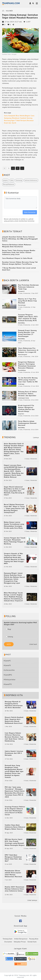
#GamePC (7, 661)
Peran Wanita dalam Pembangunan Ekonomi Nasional (27, 423)
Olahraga (21, 384)
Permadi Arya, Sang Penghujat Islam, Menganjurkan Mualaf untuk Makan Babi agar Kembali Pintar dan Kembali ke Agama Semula (14, 771)
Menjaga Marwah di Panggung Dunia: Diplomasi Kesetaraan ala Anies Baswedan (14, 705)
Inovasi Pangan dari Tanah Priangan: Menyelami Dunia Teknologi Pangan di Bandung (15, 541)
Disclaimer (8, 942)
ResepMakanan (9, 184)
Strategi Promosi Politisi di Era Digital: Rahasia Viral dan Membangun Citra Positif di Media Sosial (15, 811)
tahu (12, 180)
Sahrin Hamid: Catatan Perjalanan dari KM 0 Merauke (14, 753)
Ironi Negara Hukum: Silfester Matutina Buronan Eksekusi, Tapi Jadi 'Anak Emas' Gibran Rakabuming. (14, 737)
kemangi (19, 180)
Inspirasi (21, 414)
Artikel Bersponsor (21, 939)
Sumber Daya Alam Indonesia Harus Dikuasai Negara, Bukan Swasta (15, 827)
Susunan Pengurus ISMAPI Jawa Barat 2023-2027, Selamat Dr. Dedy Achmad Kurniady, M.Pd (28, 318)
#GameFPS (8, 684)
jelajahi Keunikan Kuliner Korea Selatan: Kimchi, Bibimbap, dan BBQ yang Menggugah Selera (20, 239)
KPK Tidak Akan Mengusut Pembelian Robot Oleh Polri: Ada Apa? (13, 858)
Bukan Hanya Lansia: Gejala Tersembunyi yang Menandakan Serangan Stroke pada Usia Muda (14, 525)
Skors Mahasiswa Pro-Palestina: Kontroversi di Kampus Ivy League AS (28, 350)
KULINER (9, 11)
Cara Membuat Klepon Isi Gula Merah (17, 258)
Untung (9, 637)
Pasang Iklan (34, 939)
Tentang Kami (8, 939)
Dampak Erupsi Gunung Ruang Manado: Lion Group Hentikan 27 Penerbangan (27, 333)
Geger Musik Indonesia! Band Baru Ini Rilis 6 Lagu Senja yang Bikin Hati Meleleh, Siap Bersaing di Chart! (14, 491)
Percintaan (22, 305)
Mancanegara (23, 355)
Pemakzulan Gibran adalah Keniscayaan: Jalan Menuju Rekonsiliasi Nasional (13, 874)
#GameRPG (8, 675)
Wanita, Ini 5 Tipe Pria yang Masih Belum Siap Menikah (27, 301)
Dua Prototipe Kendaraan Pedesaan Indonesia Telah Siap (28, 287)
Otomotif (21, 291)
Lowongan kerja (24, 398)
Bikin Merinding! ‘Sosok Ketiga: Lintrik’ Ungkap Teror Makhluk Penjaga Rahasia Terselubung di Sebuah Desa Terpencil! (13, 597)
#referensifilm (9, 670)
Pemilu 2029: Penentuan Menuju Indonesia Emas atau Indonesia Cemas (15, 889)
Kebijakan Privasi (20, 942)
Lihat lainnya (32, 900)
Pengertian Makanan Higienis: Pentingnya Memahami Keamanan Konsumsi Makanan (27, 365)
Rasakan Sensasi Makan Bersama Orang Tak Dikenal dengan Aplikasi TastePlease (20, 263)
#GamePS (7, 665)
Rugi (8, 629)
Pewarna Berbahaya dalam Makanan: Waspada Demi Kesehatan (17, 246)
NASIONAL (22, 323)
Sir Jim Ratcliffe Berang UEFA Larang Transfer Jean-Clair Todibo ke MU (28, 380)
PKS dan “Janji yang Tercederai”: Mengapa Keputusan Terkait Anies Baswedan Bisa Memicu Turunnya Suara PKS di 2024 (15, 792)
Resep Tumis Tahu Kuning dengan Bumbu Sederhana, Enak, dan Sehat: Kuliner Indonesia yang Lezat (19, 252)
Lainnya (36, 437)
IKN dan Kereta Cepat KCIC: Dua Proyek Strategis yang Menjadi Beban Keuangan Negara (15, 842)
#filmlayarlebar (10, 680)
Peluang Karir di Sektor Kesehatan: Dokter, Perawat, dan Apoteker (28, 394)
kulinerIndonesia (31, 180)
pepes (6, 180)
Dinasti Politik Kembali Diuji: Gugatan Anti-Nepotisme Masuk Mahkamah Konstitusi (14, 720)
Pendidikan (22, 370)
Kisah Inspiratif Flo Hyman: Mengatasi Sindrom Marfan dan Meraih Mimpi (26, 408)
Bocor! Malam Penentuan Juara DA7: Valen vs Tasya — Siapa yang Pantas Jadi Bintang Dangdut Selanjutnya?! (14, 508)
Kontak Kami (32, 942)
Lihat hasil (33, 644)
